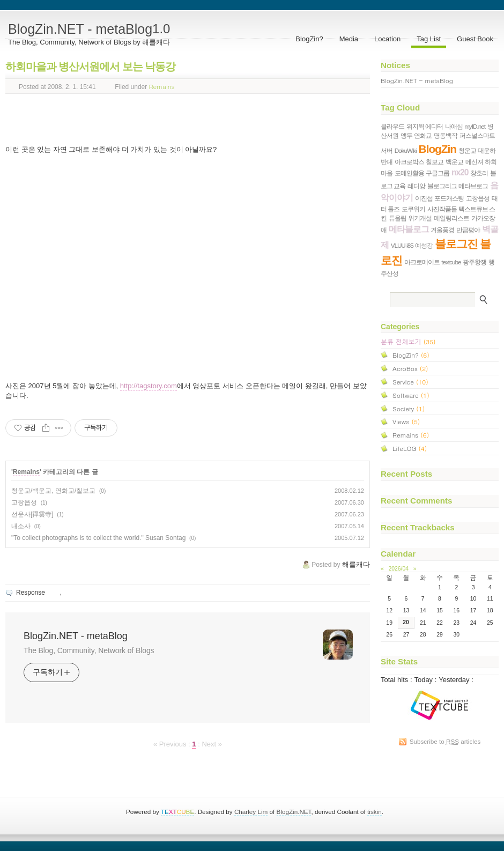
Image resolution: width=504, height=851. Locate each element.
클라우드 (392, 126)
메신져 (474, 162)
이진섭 (424, 198)
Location (387, 39)
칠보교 (435, 162)
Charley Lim (251, 812)
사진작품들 (442, 209)
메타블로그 (409, 229)
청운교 (467, 150)
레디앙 (416, 186)
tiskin (375, 812)
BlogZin (438, 149)
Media (349, 39)
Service (410, 382)
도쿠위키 (413, 209)
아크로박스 (409, 162)
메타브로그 (473, 186)
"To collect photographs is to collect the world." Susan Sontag (98, 538)
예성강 (424, 245)
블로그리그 (442, 186)
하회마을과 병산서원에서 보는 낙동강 (90, 66)
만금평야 (468, 230)
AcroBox (410, 368)
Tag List (429, 39)
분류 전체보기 (408, 341)
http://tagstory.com (149, 386)
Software (411, 395)
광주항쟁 (475, 262)
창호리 (479, 173)
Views (406, 421)
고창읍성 (24, 502)
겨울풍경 (442, 230)
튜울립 (398, 218)
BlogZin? (309, 39)
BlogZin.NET (294, 812)
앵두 (406, 135)
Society (409, 408)
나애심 (454, 126)
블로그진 (456, 244)
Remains (162, 86)
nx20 (460, 172)
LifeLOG (410, 448)
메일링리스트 (451, 218)
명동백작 (446, 135)
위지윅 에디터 (425, 126)
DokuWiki (406, 150)
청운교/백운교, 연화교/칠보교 (53, 491)
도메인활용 (409, 173)
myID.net (475, 126)
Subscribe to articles (445, 741)
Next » (212, 744)
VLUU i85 (402, 245)
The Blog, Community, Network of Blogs (89, 650)
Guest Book (475, 39)
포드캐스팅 (449, 198)
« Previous (171, 744)
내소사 (21, 526)
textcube (451, 262)
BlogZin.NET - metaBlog (89, 29)
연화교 (423, 135)
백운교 (454, 162)
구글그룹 (438, 173)
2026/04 (398, 569)
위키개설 (420, 218)
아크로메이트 (422, 262)
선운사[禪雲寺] (32, 514)
